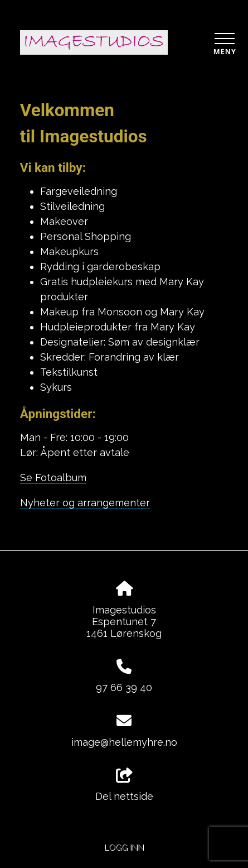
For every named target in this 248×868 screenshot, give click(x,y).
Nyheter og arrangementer (85, 503)
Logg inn (124, 847)
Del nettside (124, 785)
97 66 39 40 (124, 687)
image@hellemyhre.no (124, 742)
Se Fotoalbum (53, 478)
